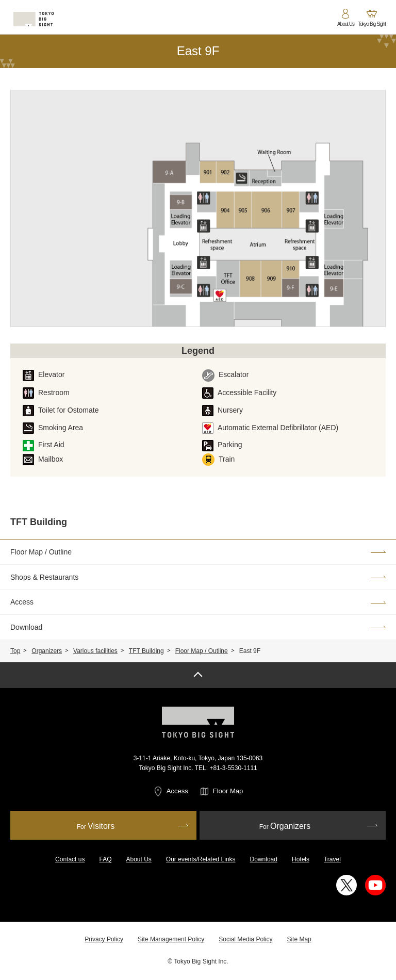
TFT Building (146, 651)
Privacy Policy (104, 939)
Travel (332, 859)
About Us (138, 859)
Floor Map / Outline (202, 651)
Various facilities (95, 651)
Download (264, 859)
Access (177, 791)
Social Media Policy (245, 939)
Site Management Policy (171, 939)
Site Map (299, 939)
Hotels (301, 859)
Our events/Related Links (201, 859)
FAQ (105, 859)
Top (15, 651)
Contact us (70, 859)
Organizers (47, 651)
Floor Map (228, 791)
